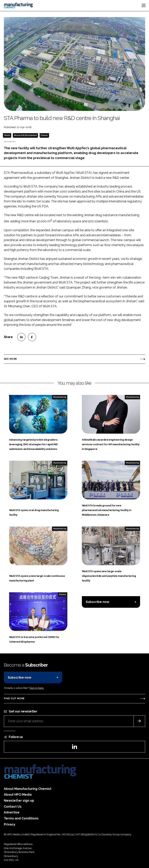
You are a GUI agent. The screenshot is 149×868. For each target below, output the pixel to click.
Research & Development (25, 135)
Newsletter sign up (19, 801)
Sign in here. (37, 688)
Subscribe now (97, 602)
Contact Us (13, 807)
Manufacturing (60, 397)
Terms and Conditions (21, 818)
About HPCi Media (18, 795)
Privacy (10, 824)
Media (7, 135)
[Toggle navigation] (144, 5)
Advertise (12, 812)
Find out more (14, 699)
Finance (44, 135)
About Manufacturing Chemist (28, 789)
